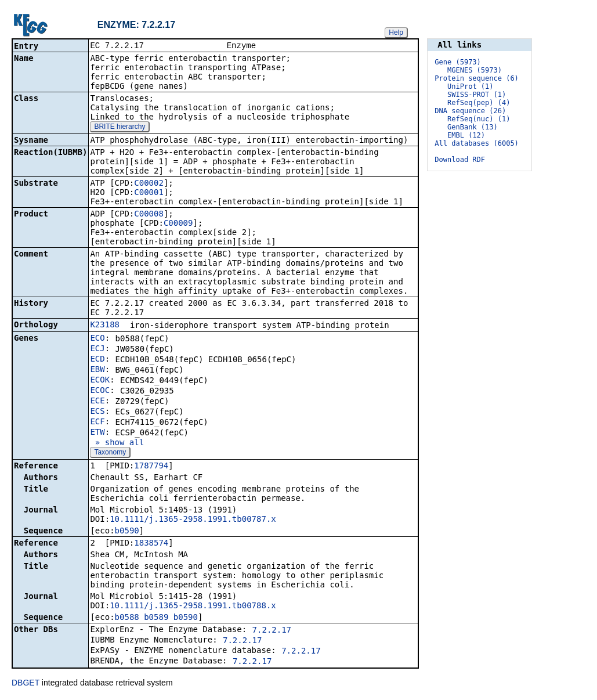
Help (396, 33)
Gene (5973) (457, 62)
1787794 (151, 467)
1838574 (151, 544)
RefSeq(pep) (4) (479, 103)
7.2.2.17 (272, 631)
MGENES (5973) (475, 70)
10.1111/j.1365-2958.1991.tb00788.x (193, 607)
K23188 (105, 326)
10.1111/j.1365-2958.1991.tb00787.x (193, 520)
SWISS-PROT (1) (477, 95)
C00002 (149, 184)
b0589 (156, 618)
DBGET (26, 684)
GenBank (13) (473, 127)
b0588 (127, 618)
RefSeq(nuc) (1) (479, 119)
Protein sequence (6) (477, 78)
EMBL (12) (466, 135)
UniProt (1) (470, 86)
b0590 (127, 532)
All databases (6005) (477, 143)
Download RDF (460, 160)
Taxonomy (110, 453)
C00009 (178, 224)
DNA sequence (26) (470, 111)
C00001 (149, 193)
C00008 (149, 215)
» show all (117, 443)
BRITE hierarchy (120, 128)
